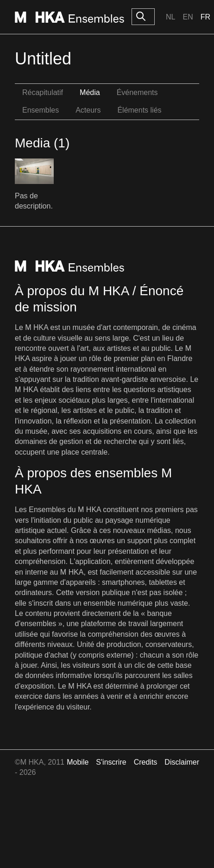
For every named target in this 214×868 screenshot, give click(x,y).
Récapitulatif (43, 92)
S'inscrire (111, 762)
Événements (137, 92)
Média (90, 92)
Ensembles (41, 110)
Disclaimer (182, 762)
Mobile (78, 762)
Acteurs (88, 110)
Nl (170, 17)
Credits (146, 762)
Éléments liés (139, 110)
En (188, 17)
